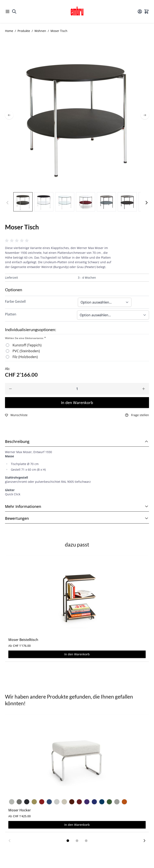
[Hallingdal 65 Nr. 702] (87, 801)
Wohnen (40, 31)
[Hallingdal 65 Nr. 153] (19, 801)
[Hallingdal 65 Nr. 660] (72, 801)
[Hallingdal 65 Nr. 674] (42, 801)
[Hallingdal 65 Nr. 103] (57, 801)
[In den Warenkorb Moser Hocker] (77, 825)
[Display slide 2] (77, 841)
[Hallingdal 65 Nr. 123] (117, 801)
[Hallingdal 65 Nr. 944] (109, 801)
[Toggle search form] (14, 11)
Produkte (24, 31)
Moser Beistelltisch (23, 640)
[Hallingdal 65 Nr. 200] (64, 801)
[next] (145, 115)
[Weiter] (146, 203)
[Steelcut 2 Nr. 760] (49, 801)
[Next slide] (144, 841)
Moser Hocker (20, 810)
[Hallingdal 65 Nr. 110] (12, 801)
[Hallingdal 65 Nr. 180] (27, 801)
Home (9, 31)
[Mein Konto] (140, 11)
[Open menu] (8, 11)
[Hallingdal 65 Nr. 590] (124, 801)
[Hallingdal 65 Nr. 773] (94, 801)
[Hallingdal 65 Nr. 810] (102, 801)
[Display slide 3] (86, 841)
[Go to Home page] (77, 11)
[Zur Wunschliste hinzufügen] (16, 415)
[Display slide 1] (68, 841)
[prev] (9, 115)
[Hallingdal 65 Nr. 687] (79, 801)
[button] (18, 241)
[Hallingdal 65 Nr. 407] (34, 801)
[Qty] (77, 389)
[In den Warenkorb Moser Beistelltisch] (77, 654)
